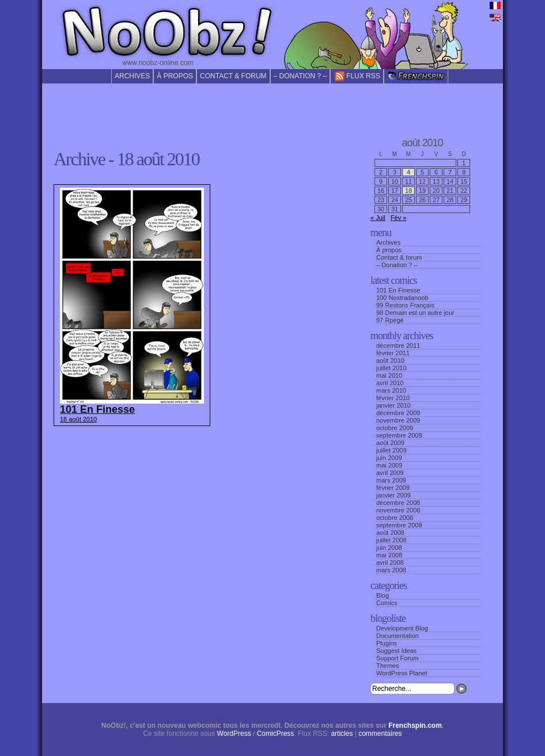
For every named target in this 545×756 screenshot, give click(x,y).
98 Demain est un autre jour (415, 313)
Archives (132, 76)
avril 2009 (390, 473)
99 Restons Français (405, 305)
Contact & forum (233, 76)
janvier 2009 (393, 495)
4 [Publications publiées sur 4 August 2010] (408, 172)
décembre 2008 (398, 503)
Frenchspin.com (415, 725)
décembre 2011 (398, 345)
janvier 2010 (393, 405)
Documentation (398, 636)
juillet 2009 (391, 450)
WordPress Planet (402, 673)
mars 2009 (391, 480)
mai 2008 (389, 555)
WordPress (234, 734)
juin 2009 (389, 458)
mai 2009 (389, 465)
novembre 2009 (398, 420)
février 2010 (393, 398)
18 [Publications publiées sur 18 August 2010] (408, 191)
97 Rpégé (390, 320)
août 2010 (390, 360)
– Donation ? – (300, 76)
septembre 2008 (399, 525)
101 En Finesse (398, 290)
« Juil (378, 218)
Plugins (387, 643)
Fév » (399, 218)
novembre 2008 (398, 510)
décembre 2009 (398, 413)
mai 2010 (389, 375)
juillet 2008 (391, 540)
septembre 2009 (399, 435)
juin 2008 (389, 548)
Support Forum (397, 658)
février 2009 (393, 488)
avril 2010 (390, 383)
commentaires (380, 734)
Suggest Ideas (396, 651)
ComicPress (276, 734)
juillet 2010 (391, 368)
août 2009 (390, 443)
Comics (387, 603)
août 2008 (390, 533)
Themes (388, 666)
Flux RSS (357, 76)
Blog (383, 595)
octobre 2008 (395, 518)
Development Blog (402, 628)
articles (342, 734)
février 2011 (393, 353)
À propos (175, 76)
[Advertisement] (272, 109)
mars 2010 (391, 390)
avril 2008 (390, 563)
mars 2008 (391, 570)
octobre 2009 (395, 428)
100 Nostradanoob (402, 298)
